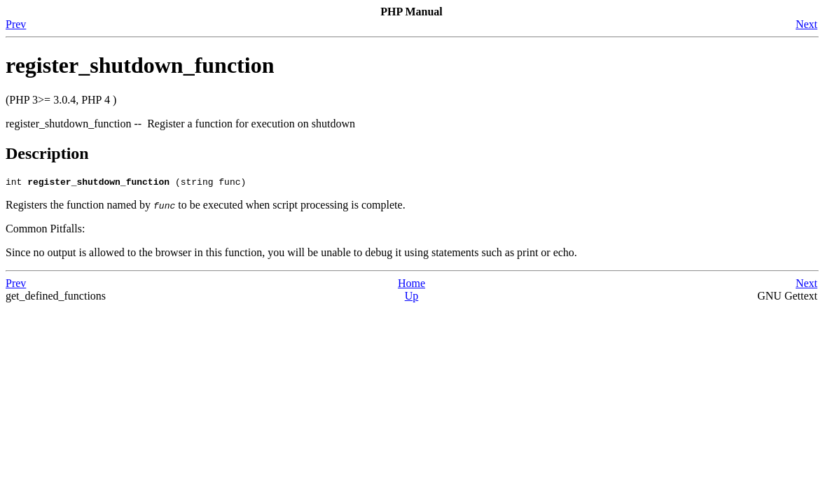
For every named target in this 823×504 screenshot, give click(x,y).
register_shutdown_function (140, 65)
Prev (16, 24)
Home (411, 285)
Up (412, 298)
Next (807, 24)
